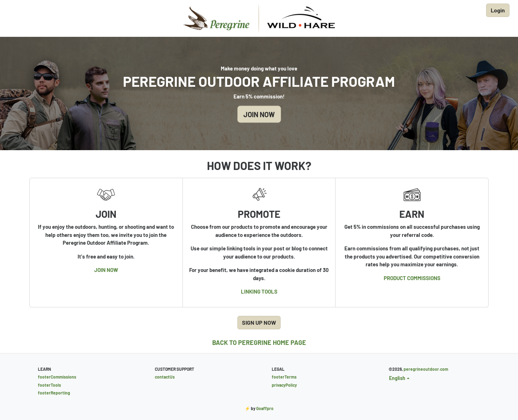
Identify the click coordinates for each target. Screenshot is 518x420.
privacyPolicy (284, 385)
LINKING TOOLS (259, 291)
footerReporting (54, 393)
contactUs (165, 377)
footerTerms (284, 377)
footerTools (49, 385)
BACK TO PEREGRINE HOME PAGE (259, 342)
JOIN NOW (259, 114)
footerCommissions (57, 377)
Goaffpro (265, 408)
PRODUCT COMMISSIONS (412, 278)
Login (498, 10)
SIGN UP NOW (259, 322)
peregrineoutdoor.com (426, 369)
